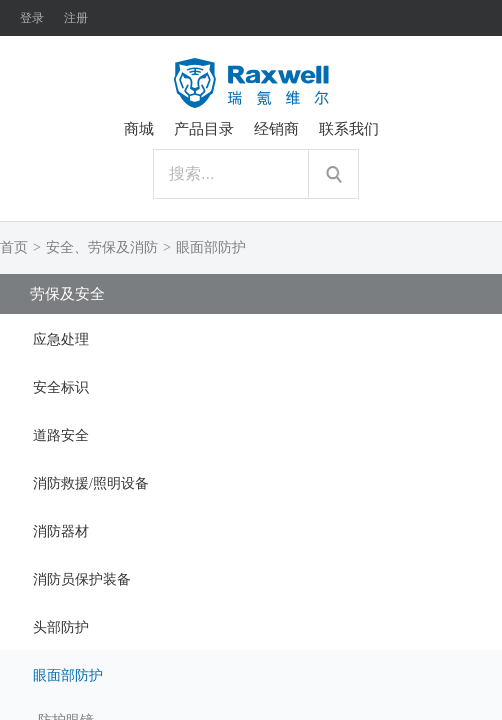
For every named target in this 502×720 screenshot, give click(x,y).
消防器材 (61, 531)
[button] (251, 338)
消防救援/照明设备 (91, 483)
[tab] (251, 338)
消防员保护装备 (82, 579)
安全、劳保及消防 (102, 247)
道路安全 (61, 435)
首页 (14, 247)
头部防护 (61, 627)
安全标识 (61, 387)
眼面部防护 (211, 247)
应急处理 (61, 339)
